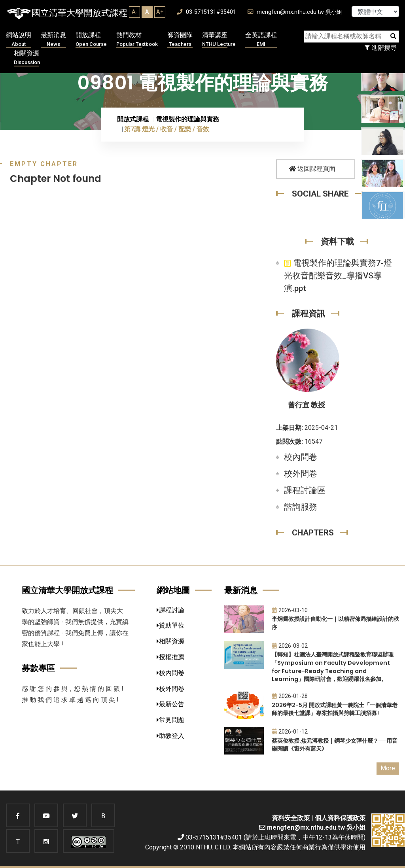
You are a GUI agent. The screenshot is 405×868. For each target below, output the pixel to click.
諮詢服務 (301, 507)
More (388, 768)
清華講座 (219, 40)
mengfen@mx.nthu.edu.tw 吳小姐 (295, 12)
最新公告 (170, 704)
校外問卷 (301, 474)
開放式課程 (133, 119)
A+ (160, 12)
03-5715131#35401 (206, 12)
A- (135, 12)
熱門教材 (137, 40)
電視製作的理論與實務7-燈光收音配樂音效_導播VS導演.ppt (338, 276)
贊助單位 (170, 625)
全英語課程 (261, 40)
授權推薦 (170, 657)
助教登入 (170, 736)
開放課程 (91, 40)
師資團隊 (180, 40)
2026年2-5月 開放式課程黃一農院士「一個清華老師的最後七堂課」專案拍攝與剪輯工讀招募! (335, 709)
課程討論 (170, 610)
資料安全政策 (291, 818)
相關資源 (27, 58)
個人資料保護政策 (340, 818)
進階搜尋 (381, 48)
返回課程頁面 (312, 169)
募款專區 (38, 668)
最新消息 (53, 40)
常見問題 (170, 720)
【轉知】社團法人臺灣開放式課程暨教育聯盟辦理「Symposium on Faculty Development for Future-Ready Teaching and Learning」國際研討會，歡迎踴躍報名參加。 (333, 667)
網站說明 (19, 40)
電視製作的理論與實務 (187, 119)
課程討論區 (305, 490)
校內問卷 (301, 457)
